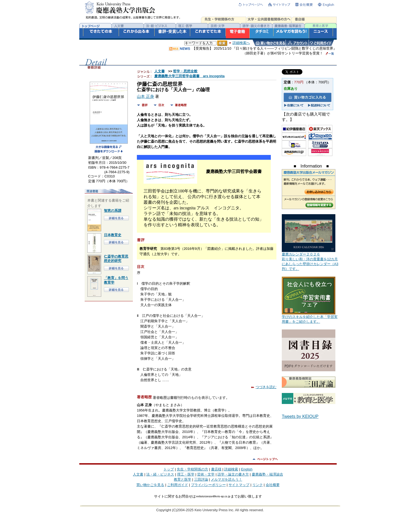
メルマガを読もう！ (226, 479)
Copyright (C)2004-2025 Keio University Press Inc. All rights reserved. (210, 510)
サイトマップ (239, 485)
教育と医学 (183, 479)
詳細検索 (231, 469)
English (247, 469)
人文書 (160, 71)
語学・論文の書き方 (233, 474)
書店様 (216, 469)
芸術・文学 (206, 474)
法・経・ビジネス (160, 474)
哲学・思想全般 (185, 71)
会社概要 (273, 485)
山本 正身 (145, 97)
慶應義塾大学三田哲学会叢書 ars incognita (190, 76)
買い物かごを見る (150, 485)
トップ (169, 469)
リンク (258, 485)
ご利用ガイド (178, 485)
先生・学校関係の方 (192, 469)
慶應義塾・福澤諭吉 (267, 474)
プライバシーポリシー (208, 485)
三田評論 (201, 479)
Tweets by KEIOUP (300, 416)
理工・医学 (186, 474)
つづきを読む (264, 387)
